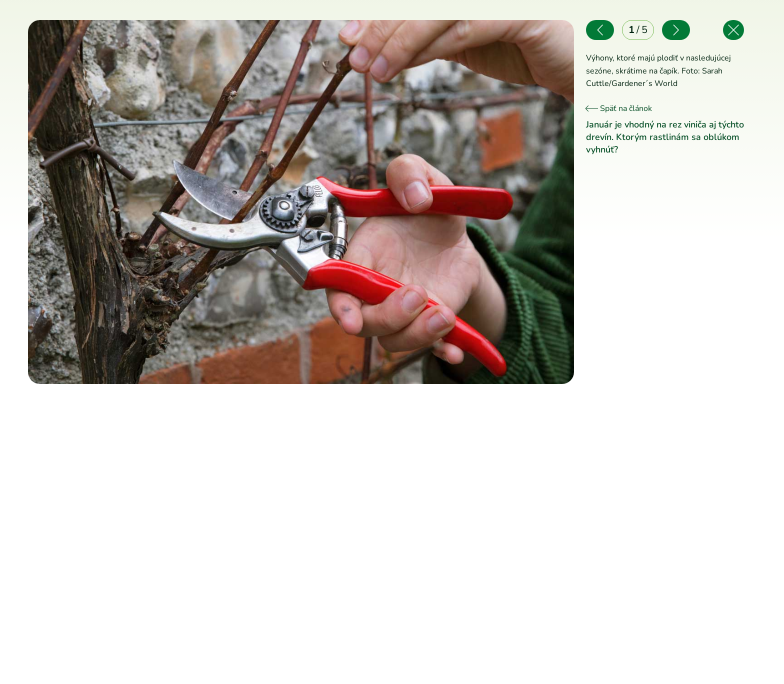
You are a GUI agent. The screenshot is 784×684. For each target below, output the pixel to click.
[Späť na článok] (733, 30)
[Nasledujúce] (437, 202)
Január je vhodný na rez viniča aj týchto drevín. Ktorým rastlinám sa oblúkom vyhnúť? (665, 137)
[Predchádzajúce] (164, 202)
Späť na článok (619, 108)
